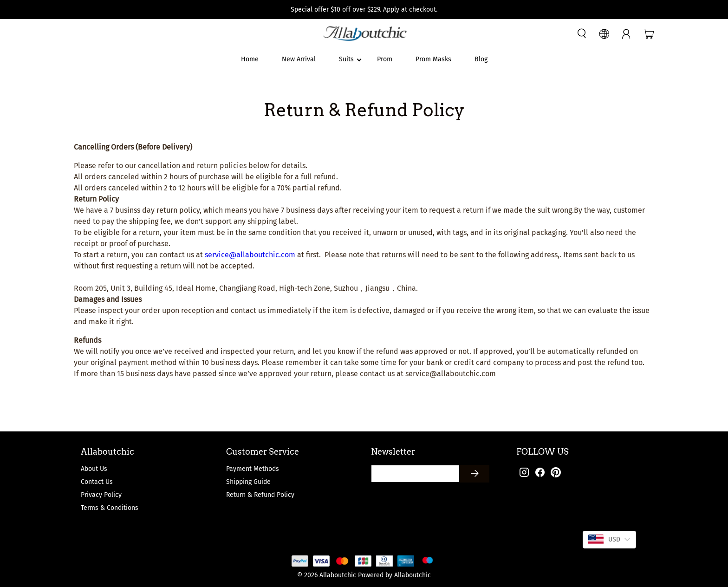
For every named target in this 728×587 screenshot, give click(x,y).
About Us (94, 469)
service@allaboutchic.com (250, 255)
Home (250, 59)
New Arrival (299, 59)
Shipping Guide (248, 482)
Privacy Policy (101, 495)
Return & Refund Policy (260, 495)
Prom (385, 59)
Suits (346, 59)
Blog (481, 59)
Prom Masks (433, 59)
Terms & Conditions (110, 508)
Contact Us (97, 482)
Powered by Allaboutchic (394, 575)
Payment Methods (253, 469)
